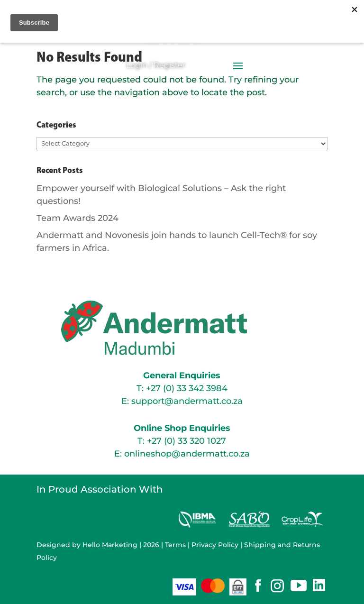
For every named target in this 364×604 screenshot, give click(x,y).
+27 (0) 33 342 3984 (187, 388)
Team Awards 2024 (77, 218)
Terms (175, 545)
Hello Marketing (110, 545)
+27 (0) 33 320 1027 (187, 441)
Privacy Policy (215, 545)
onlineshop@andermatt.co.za (187, 454)
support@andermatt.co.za (187, 401)
